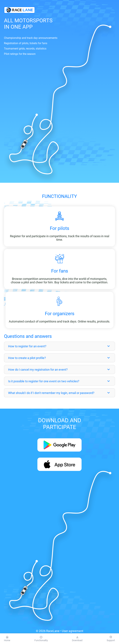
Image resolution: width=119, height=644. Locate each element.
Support (111, 639)
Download (77, 639)
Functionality (41, 639)
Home (7, 639)
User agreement (73, 631)
